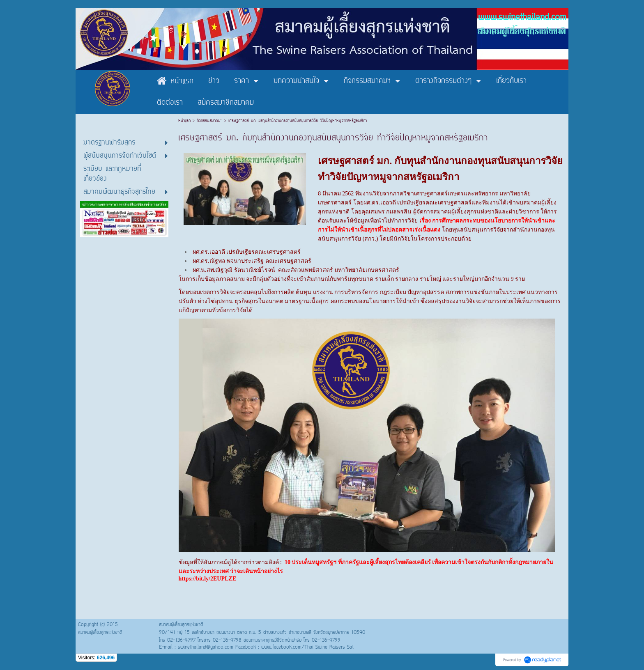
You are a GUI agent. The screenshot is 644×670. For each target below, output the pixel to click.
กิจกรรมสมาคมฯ (209, 121)
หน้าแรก (185, 121)
